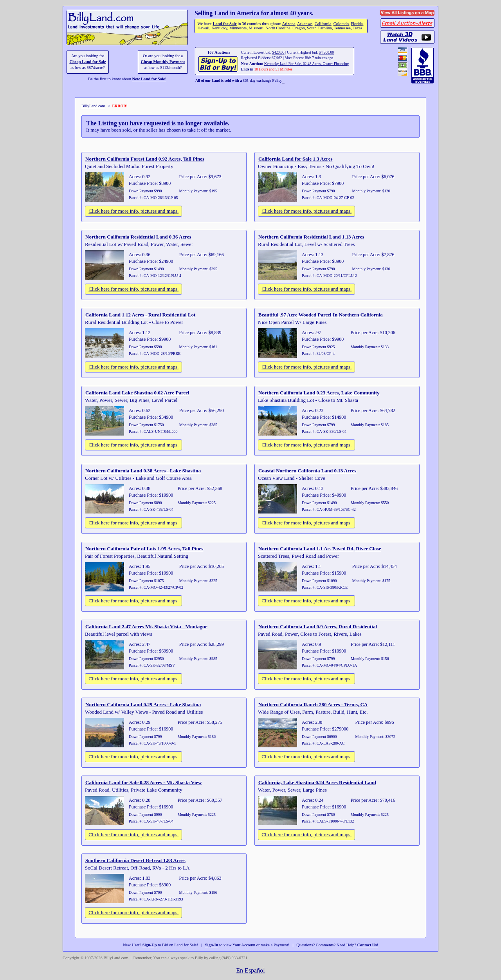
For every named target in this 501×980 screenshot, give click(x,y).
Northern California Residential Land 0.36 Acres (138, 237)
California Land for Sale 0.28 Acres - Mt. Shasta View (143, 782)
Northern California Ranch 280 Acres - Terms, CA (313, 704)
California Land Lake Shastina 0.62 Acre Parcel (137, 393)
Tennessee (342, 28)
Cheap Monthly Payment (163, 62)
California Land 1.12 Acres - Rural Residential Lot (140, 315)
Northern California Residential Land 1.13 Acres (311, 237)
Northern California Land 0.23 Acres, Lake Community (319, 393)
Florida (357, 24)
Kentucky (219, 28)
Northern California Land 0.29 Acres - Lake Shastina (143, 704)
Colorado (341, 24)
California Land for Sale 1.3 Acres (295, 159)
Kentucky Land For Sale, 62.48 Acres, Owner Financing (306, 64)
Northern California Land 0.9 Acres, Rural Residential (318, 627)
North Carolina (278, 28)
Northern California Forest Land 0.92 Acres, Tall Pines (145, 159)
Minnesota (238, 28)
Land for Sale (224, 24)
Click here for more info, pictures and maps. (133, 211)
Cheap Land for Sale (87, 62)
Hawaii (203, 28)
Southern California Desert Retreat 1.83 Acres (135, 860)
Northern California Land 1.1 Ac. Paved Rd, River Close (320, 549)
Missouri (256, 28)
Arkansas (305, 24)
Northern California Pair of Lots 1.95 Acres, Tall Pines (144, 549)
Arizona (288, 24)
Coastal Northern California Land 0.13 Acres (307, 471)
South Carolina (319, 28)
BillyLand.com (93, 106)
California (323, 24)
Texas (357, 28)
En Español (250, 970)
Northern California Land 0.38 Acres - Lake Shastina (143, 471)
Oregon (299, 28)
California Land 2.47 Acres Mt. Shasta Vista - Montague (146, 627)
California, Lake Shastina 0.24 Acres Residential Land (317, 782)
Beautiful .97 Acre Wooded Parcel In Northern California (321, 315)
